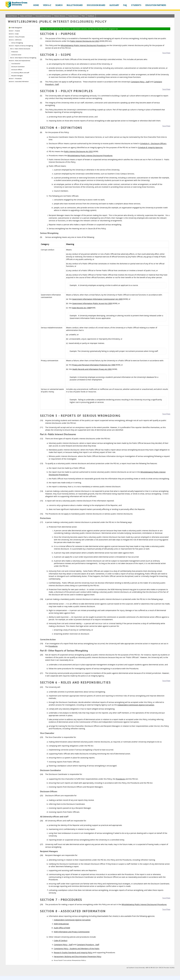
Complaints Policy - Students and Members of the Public (77, 949)
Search (59, 5)
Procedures (53, 646)
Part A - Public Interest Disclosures (20, 49)
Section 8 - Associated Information (19, 82)
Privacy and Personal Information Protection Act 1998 (94, 365)
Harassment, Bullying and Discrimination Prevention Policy (78, 956)
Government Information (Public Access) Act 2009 (92, 303)
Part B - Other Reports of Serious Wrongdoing (23, 58)
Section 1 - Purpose (14, 31)
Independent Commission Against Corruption (136, 705)
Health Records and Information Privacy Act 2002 (92, 369)
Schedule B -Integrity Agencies (150, 147)
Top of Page (166, 53)
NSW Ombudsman (61, 924)
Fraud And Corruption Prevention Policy (70, 960)
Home (36, 5)
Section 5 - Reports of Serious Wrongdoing (21, 46)
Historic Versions (60, 16)
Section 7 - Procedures (15, 79)
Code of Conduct (61, 941)
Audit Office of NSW (62, 928)
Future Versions (74, 16)
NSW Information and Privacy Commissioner (72, 932)
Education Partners (156, 5)
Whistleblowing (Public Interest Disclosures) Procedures (83, 45)
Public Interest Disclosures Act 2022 (85, 41)
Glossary (114, 5)
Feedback (91, 16)
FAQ (125, 5)
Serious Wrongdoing (17, 43)
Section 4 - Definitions (15, 40)
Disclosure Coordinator (18, 67)
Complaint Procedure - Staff (88, 945)
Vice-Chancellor (16, 64)
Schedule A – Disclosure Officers (153, 143)
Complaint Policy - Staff (140, 82)
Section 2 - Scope (14, 34)
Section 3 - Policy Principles (17, 37)
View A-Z (47, 5)
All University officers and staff (20, 73)
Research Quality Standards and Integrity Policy (73, 953)
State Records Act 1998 (81, 308)
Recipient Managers (17, 76)
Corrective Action (16, 55)
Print (83, 16)
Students (136, 5)
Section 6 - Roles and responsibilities (19, 61)
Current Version (12, 16)
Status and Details (26, 16)
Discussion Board (96, 5)
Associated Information (43, 16)
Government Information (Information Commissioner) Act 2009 (97, 299)
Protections (15, 52)
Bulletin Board (75, 5)
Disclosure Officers (17, 70)
